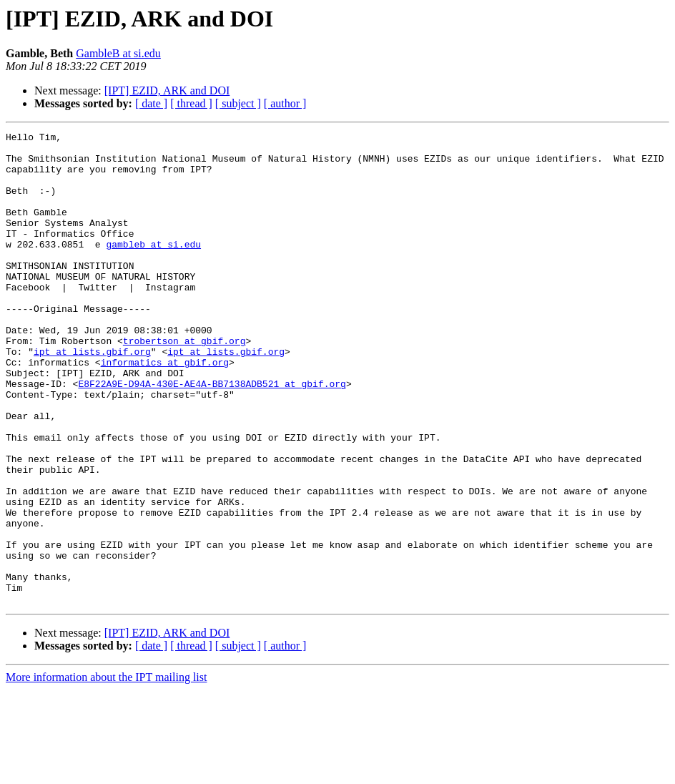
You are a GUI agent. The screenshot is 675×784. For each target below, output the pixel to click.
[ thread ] (191, 103)
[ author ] (285, 103)
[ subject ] (238, 103)
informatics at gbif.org (165, 409)
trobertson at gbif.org (184, 383)
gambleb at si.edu (153, 268)
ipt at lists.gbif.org (92, 396)
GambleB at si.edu (118, 53)
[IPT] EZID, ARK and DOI (167, 90)
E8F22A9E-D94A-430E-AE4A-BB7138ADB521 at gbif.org (212, 435)
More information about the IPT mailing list (106, 771)
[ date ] (151, 103)
